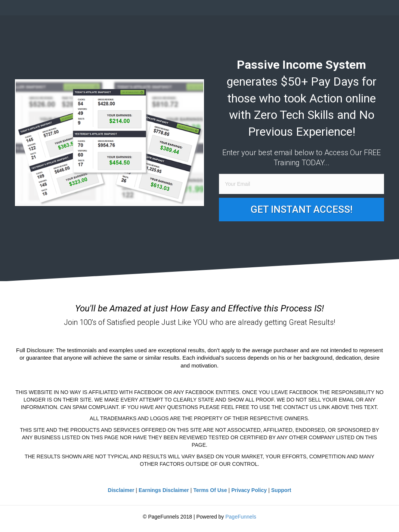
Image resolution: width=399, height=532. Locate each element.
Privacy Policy (249, 490)
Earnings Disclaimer (164, 490)
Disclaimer (121, 490)
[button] (301, 210)
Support (281, 490)
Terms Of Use (210, 490)
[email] (301, 184)
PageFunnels (241, 517)
